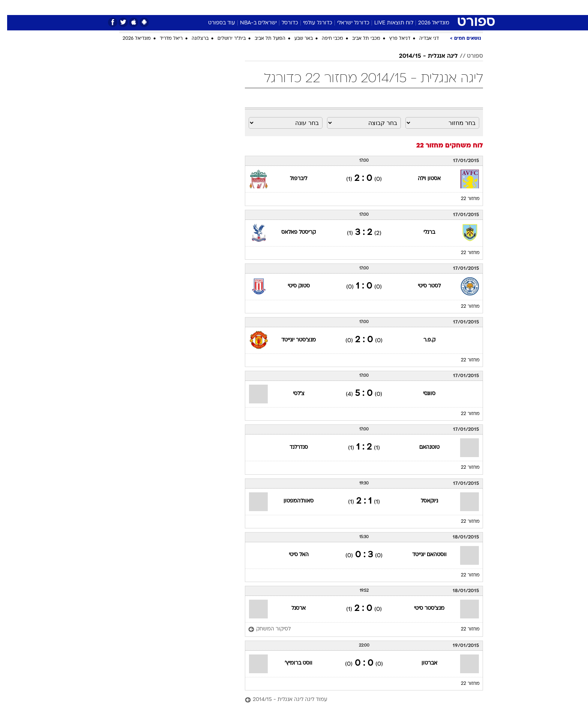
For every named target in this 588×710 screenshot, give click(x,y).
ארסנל (291, 608)
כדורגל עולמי (310, 23)
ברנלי (422, 232)
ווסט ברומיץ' (291, 663)
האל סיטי (292, 555)
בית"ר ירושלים (224, 39)
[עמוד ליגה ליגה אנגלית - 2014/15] (357, 700)
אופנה (194, 7)
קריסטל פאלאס (291, 232)
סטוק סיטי (292, 286)
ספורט (416, 7)
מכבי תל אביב (359, 39)
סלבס (339, 7)
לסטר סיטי (422, 286)
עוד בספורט (214, 23)
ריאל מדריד (164, 39)
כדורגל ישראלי (346, 23)
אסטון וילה (422, 179)
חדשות (441, 7)
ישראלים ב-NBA (251, 23)
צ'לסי (292, 394)
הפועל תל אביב (263, 39)
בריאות (275, 7)
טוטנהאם (422, 448)
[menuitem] (436, 8)
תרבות (363, 7)
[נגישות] (10, 8)
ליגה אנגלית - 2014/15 (421, 56)
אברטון (422, 663)
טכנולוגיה (222, 7)
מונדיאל (389, 7)
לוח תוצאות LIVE (387, 23)
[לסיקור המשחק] (262, 630)
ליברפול (291, 179)
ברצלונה (193, 39)
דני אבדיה (422, 39)
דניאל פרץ (393, 39)
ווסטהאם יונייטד (422, 555)
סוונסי (422, 394)
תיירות (250, 7)
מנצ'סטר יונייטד (291, 340)
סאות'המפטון (291, 501)
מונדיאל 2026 (427, 23)
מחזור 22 (463, 199)
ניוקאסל (422, 501)
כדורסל (283, 23)
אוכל (298, 7)
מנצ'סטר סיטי (422, 608)
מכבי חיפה (325, 39)
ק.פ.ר (422, 340)
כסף (318, 7)
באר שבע (296, 39)
